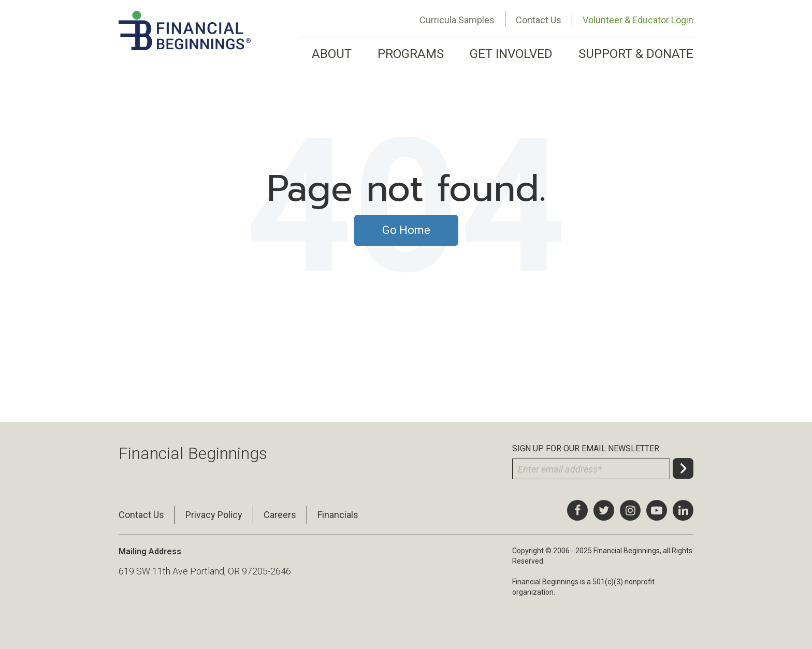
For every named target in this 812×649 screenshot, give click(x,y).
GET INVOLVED (511, 54)
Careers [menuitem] (280, 515)
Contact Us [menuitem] (141, 515)
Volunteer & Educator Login (638, 20)
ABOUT (332, 54)
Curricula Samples (457, 20)
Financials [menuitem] (338, 515)
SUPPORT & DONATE (636, 54)
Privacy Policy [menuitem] (214, 515)
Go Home (406, 230)
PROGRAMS (411, 54)
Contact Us (539, 20)
